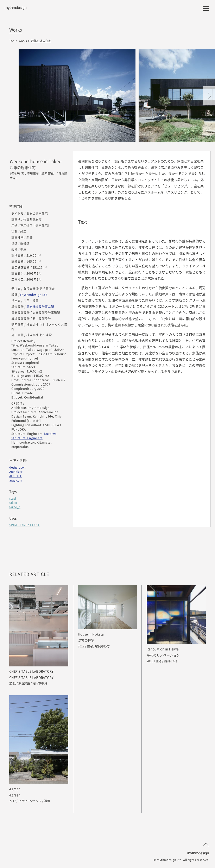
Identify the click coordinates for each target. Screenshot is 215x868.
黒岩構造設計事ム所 (40, 306)
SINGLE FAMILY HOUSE (24, 525)
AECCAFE (15, 476)
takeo (13, 502)
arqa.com (16, 480)
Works (23, 41)
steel (13, 498)
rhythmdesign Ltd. (34, 294)
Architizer (16, 471)
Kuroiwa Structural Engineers (34, 436)
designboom (18, 467)
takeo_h (15, 507)
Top (12, 41)
